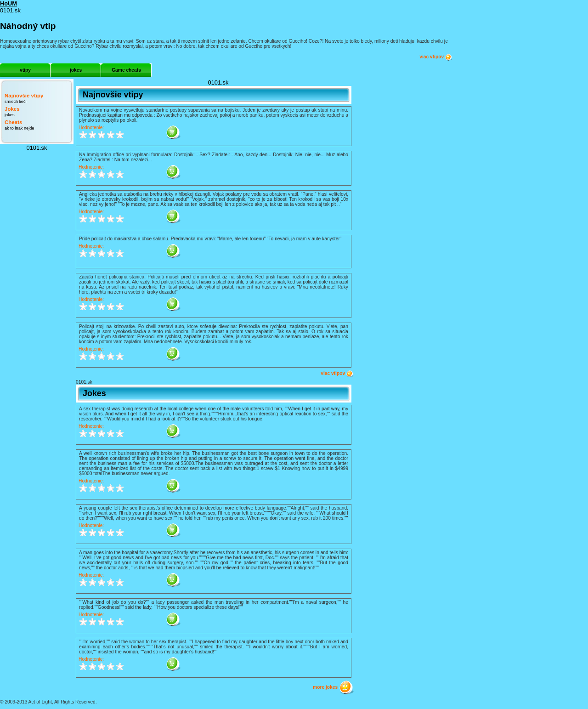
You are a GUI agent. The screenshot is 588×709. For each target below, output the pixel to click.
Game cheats (126, 70)
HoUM (8, 3)
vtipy (25, 70)
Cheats (13, 122)
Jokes (12, 109)
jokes (76, 70)
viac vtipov (436, 57)
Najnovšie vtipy (24, 96)
